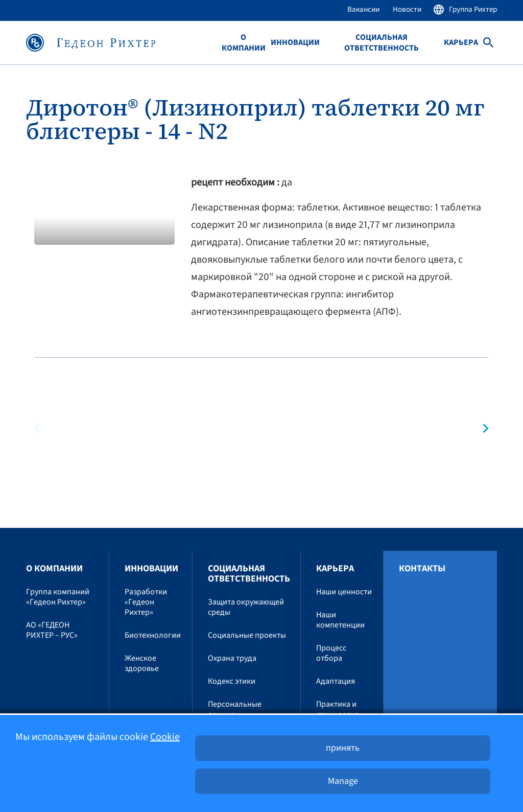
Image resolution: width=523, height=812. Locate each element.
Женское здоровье (142, 663)
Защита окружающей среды (246, 607)
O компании (244, 43)
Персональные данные (235, 709)
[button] (481, 428)
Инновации (295, 43)
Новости (407, 9)
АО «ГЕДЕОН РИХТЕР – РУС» (52, 630)
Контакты (422, 569)
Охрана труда (232, 658)
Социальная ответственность (382, 43)
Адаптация (336, 681)
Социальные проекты (247, 635)
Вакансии (363, 9)
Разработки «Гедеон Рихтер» (146, 602)
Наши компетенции (340, 620)
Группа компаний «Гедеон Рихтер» (58, 597)
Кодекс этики (232, 681)
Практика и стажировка (338, 709)
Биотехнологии (153, 635)
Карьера (461, 43)
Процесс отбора (331, 653)
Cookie (165, 737)
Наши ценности (344, 592)
